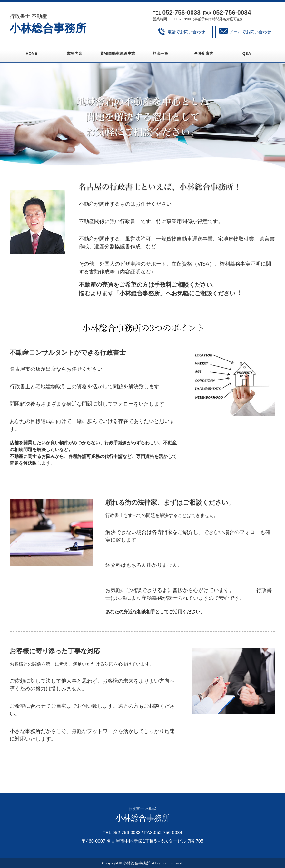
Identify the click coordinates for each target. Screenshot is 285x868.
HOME (32, 54)
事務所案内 (204, 54)
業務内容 (74, 54)
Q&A (247, 54)
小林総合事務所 (48, 28)
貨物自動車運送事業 (118, 54)
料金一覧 (161, 54)
